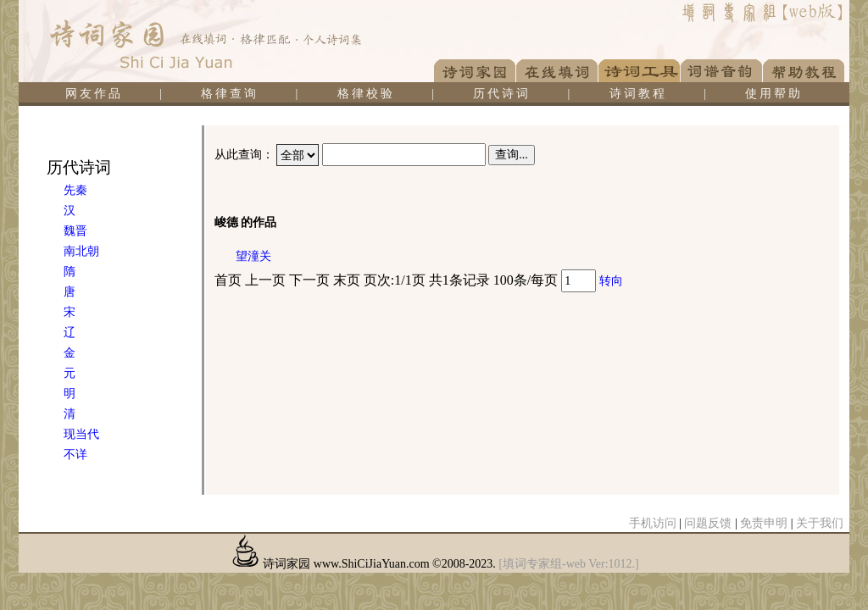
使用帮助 (774, 94)
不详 (75, 455)
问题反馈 (708, 523)
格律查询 (230, 94)
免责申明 (764, 523)
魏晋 (75, 231)
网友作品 (94, 94)
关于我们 (820, 523)
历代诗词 (502, 94)
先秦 (75, 190)
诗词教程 (638, 94)
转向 (611, 281)
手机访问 (653, 523)
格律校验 (366, 94)
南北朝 (81, 251)
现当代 (81, 434)
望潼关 (253, 256)
